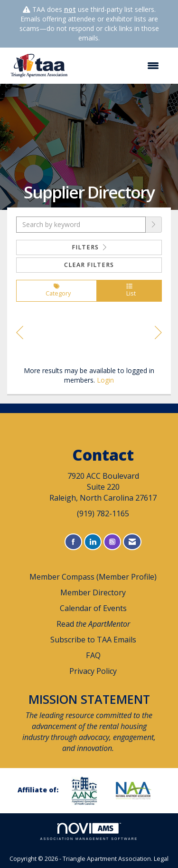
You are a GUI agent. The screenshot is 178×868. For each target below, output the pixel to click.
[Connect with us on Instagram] (112, 542)
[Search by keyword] (81, 225)
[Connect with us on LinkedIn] (93, 542)
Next (158, 334)
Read (93, 624)
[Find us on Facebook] (73, 542)
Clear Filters (89, 265)
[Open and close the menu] (120, 66)
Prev (20, 334)
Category (56, 291)
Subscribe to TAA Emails (93, 640)
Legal (161, 859)
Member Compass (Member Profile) (93, 577)
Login (105, 380)
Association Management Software (89, 832)
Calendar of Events (93, 608)
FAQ (93, 655)
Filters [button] (89, 247)
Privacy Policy (93, 671)
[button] (154, 225)
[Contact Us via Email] (132, 542)
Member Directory (93, 592)
